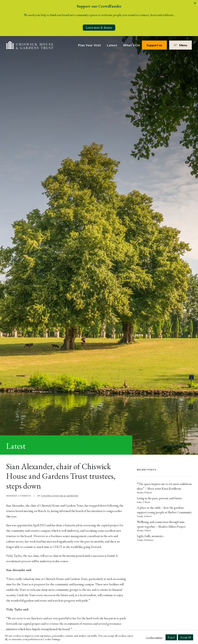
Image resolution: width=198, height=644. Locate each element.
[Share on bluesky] (74, 334)
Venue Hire (69, 541)
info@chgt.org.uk (20, 516)
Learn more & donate (99, 28)
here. (100, 308)
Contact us (94, 549)
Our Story (94, 525)
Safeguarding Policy (157, 610)
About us (93, 517)
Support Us (70, 533)
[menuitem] (91, 44)
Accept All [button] (186, 637)
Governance (95, 533)
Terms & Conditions (181, 610)
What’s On (132, 44)
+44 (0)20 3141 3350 (22, 527)
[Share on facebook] (54, 334)
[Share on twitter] (59, 334)
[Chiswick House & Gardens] (30, 44)
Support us (154, 44)
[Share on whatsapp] (69, 334)
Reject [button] (171, 637)
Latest (112, 44)
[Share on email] (79, 334)
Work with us (96, 541)
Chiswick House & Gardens (60, 166)
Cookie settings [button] (154, 637)
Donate (67, 549)
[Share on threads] (64, 334)
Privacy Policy (143, 440)
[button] (8, 574)
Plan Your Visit (90, 44)
